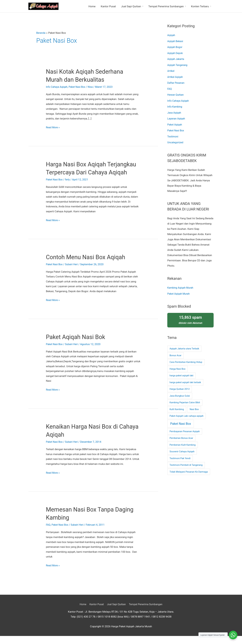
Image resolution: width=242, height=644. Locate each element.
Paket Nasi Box (79, 87)
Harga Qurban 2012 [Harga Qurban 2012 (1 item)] (180, 388)
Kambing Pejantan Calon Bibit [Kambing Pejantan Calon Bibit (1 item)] (185, 402)
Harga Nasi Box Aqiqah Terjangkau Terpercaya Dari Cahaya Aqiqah (83, 172)
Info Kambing (175, 106)
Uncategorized (176, 142)
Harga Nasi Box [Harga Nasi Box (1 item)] (178, 368)
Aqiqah (171, 35)
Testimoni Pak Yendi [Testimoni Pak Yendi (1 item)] (180, 457)
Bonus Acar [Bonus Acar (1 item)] (176, 354)
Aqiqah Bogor (175, 47)
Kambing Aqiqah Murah (181, 287)
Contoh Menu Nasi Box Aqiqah (88, 265)
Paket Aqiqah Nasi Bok (77, 345)
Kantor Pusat (108, 6)
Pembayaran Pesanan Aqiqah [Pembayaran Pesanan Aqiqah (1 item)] (185, 430)
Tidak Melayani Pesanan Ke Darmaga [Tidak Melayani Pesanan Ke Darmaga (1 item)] (189, 471)
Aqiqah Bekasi (176, 41)
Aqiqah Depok (175, 53)
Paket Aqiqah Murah (179, 293)
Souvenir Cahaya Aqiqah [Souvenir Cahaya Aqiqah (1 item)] (182, 451)
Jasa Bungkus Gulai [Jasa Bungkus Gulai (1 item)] (180, 395)
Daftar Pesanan (176, 82)
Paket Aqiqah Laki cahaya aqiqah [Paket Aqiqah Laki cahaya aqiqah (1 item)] (187, 415)
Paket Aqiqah (175, 124)
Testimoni (173, 136)
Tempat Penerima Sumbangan (166, 6)
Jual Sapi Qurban (131, 6)
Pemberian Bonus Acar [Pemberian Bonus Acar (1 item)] (181, 437)
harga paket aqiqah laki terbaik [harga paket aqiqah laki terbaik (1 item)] (185, 381)
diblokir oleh (190, 319)
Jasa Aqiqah (175, 112)
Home (92, 6)
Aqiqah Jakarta (176, 59)
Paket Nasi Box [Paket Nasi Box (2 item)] (181, 423)
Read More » (53, 128)
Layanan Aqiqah (177, 118)
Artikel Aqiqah (175, 77)
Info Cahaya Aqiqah (57, 87)
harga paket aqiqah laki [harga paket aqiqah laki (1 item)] (181, 375)
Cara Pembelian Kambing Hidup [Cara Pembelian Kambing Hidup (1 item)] (186, 361)
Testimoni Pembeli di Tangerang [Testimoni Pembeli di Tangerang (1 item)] (186, 464)
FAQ (48, 533)
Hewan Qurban (176, 94)
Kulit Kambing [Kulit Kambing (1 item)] (177, 408)
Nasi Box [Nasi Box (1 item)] (194, 408)
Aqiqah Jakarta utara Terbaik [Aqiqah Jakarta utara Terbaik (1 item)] (184, 348)
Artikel (171, 71)
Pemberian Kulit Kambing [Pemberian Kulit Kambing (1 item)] (183, 444)
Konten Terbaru (200, 6)
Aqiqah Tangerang (178, 65)
